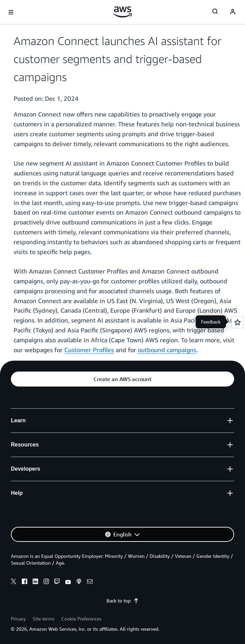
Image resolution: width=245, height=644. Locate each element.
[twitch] (57, 582)
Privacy (18, 619)
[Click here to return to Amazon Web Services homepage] (123, 12)
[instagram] (46, 582)
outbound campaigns (167, 350)
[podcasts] (79, 582)
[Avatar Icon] (233, 12)
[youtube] (68, 582)
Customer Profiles (89, 350)
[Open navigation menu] (11, 12)
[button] (122, 379)
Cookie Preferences (81, 619)
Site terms (44, 619)
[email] (90, 582)
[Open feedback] (238, 322)
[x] (14, 582)
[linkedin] (35, 582)
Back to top (123, 601)
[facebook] (24, 582)
